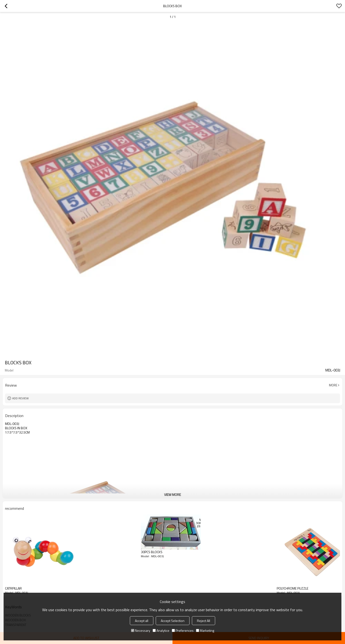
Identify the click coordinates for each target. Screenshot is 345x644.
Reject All (204, 621)
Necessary (141, 630)
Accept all (142, 621)
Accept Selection (173, 621)
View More (172, 495)
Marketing (205, 630)
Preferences (183, 630)
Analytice (161, 630)
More (333, 385)
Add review (20, 398)
